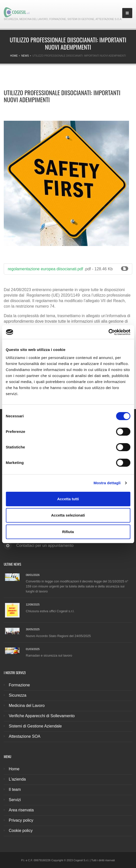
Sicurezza (18, 695)
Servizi (15, 800)
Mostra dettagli (107, 483)
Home (14, 56)
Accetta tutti (68, 499)
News (25, 56)
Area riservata (21, 810)
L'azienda (17, 779)
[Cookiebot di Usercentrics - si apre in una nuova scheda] (108, 332)
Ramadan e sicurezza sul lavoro (49, 655)
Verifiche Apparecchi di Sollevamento (42, 716)
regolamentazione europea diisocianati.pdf (45, 269)
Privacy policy (21, 820)
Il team (15, 789)
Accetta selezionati (68, 515)
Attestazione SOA (25, 736)
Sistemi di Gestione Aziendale (35, 726)
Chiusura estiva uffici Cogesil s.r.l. (50, 611)
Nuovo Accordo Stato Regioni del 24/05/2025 (58, 636)
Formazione (19, 685)
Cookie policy (21, 831)
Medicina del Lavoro (27, 706)
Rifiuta (68, 532)
